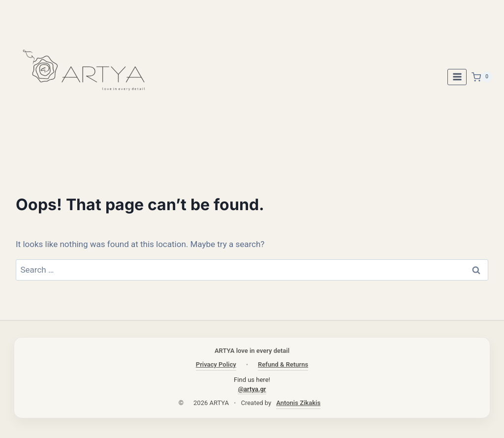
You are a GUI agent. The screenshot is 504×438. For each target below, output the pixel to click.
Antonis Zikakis (298, 403)
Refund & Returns (283, 364)
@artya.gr (252, 389)
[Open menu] (457, 77)
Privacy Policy (216, 364)
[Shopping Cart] (482, 77)
